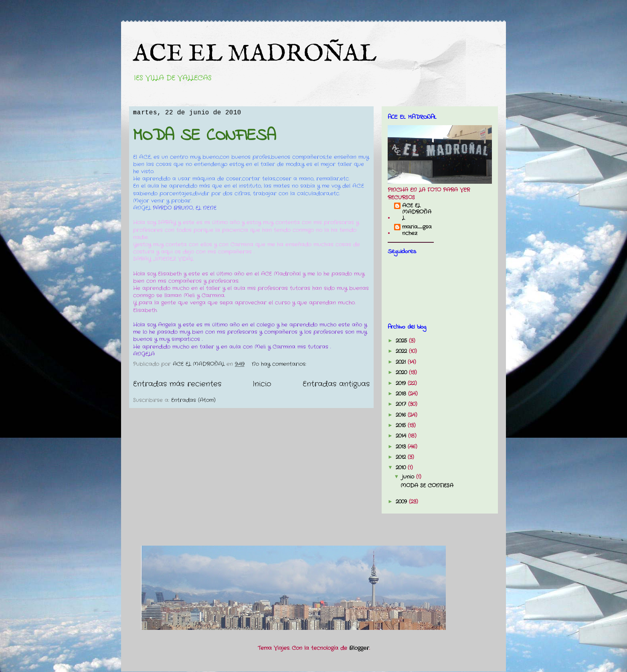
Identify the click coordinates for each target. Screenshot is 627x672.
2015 (402, 425)
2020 (402, 373)
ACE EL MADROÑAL (255, 54)
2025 (402, 341)
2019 (402, 383)
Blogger (359, 648)
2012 (402, 457)
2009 (402, 502)
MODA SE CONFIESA (204, 136)
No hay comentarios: (280, 364)
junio (409, 477)
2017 (402, 404)
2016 (402, 415)
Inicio (262, 384)
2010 (402, 468)
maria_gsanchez (417, 230)
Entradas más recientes (177, 384)
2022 (402, 351)
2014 (402, 436)
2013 (402, 447)
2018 (402, 394)
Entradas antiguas (336, 384)
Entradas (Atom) (193, 400)
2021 (402, 362)
